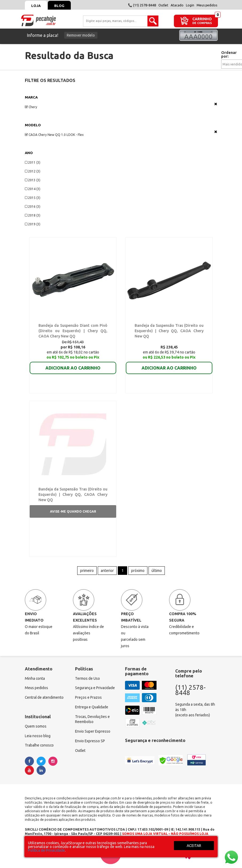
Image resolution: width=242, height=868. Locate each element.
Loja (36, 6)
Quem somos (36, 728)
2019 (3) (33, 224)
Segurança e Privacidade (95, 689)
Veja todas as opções (216, 104)
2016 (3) (33, 207)
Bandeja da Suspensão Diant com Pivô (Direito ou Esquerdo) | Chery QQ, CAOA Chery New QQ (73, 331)
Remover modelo (81, 35)
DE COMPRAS (202, 23)
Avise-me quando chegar (73, 512)
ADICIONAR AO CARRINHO (73, 364)
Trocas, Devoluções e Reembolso (93, 721)
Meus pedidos (207, 5)
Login (190, 5)
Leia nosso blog (38, 737)
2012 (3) (33, 171)
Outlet (163, 5)
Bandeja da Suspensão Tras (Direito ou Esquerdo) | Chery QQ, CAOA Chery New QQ (169, 331)
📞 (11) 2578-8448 (142, 5)
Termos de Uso (87, 680)
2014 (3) (33, 189)
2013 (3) (33, 180)
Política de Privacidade (46, 850)
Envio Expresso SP (90, 743)
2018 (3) (33, 215)
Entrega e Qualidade (92, 708)
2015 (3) (33, 198)
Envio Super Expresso (93, 733)
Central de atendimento (44, 699)
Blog (60, 6)
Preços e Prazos (88, 699)
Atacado (177, 5)
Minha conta (35, 680)
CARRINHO (202, 19)
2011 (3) (33, 162)
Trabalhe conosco (40, 747)
